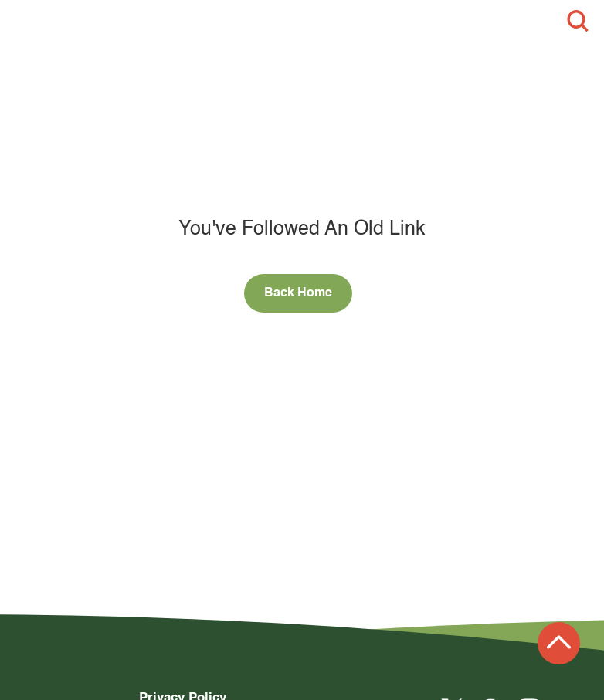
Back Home (298, 293)
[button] (26, 21)
